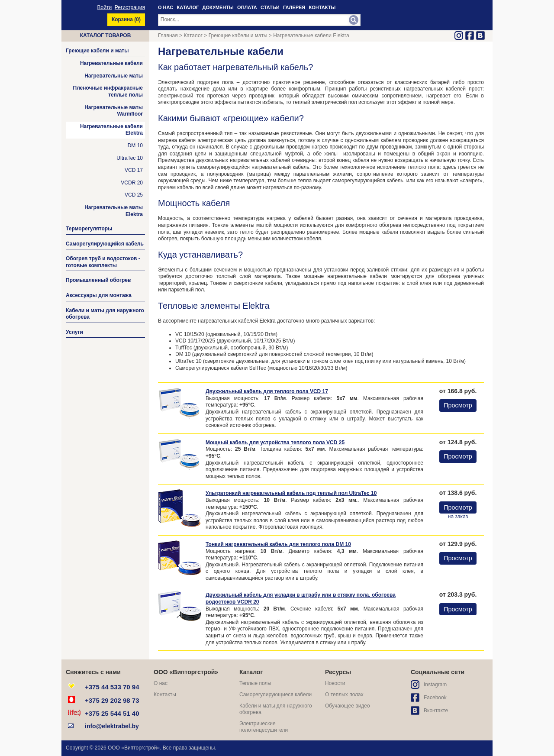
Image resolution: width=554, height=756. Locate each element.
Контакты (165, 695)
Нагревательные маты (114, 76)
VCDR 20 (132, 183)
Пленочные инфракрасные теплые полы (108, 91)
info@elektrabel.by (112, 726)
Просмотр (458, 405)
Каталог (193, 36)
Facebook (435, 698)
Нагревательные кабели (111, 63)
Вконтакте (436, 711)
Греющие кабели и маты (238, 36)
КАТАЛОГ (188, 7)
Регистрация (130, 7)
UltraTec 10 (130, 158)
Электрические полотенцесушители (264, 727)
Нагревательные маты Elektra (114, 211)
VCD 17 (134, 170)
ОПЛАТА (247, 7)
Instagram (435, 685)
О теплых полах (344, 695)
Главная (168, 36)
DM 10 (135, 145)
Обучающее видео (348, 706)
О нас (161, 683)
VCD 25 (134, 195)
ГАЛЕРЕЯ (294, 7)
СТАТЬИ (270, 7)
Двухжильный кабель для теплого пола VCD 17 (267, 391)
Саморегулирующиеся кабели (275, 695)
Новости (335, 683)
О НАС (166, 7)
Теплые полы (255, 683)
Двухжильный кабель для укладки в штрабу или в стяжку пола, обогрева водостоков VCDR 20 (301, 598)
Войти (105, 7)
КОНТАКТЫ (322, 7)
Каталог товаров (106, 36)
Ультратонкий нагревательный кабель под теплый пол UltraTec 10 (291, 493)
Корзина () (126, 19)
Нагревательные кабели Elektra (111, 130)
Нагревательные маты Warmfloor (114, 111)
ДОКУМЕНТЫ (218, 7)
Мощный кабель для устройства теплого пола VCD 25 (275, 443)
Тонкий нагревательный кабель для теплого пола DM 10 (278, 544)
